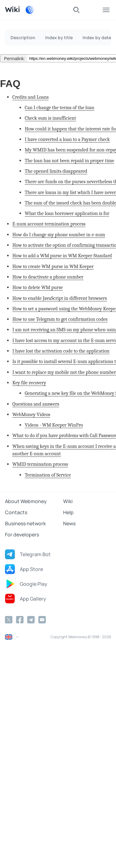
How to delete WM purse (38, 287)
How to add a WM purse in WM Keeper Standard (62, 256)
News (69, 523)
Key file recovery (29, 383)
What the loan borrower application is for (67, 213)
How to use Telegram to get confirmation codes (60, 319)
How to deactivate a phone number (48, 277)
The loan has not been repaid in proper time (69, 161)
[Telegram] (31, 620)
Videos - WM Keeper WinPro (54, 425)
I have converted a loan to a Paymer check (67, 139)
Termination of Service (48, 475)
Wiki (68, 501)
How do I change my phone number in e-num (59, 235)
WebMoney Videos (31, 414)
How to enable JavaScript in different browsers (60, 298)
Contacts (16, 512)
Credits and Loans (30, 97)
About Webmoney (26, 501)
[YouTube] (42, 620)
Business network (25, 523)
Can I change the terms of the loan (60, 107)
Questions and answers (36, 404)
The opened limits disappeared (56, 171)
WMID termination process (40, 464)
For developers (22, 535)
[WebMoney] (30, 10)
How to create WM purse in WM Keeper (53, 266)
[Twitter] (9, 620)
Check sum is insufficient (50, 118)
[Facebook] (20, 620)
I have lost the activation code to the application (61, 351)
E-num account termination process (49, 224)
